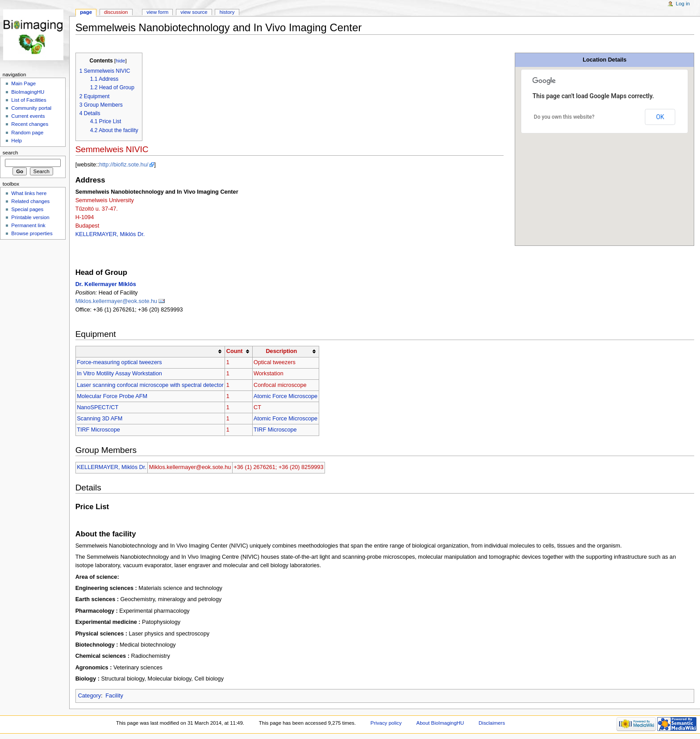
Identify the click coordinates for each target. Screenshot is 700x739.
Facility (114, 696)
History (227, 12)
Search (10, 153)
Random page (27, 133)
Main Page (23, 83)
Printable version (30, 217)
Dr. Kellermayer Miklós (106, 284)
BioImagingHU (28, 92)
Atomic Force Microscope (285, 396)
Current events (28, 116)
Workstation (269, 374)
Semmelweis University (105, 200)
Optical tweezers (275, 362)
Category (90, 696)
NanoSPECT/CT (98, 407)
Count (235, 351)
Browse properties (32, 233)
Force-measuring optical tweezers (119, 362)
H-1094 (85, 217)
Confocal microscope (280, 385)
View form (157, 12)
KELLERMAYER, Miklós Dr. (110, 234)
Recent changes (30, 124)
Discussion (116, 12)
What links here (29, 193)
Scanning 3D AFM (100, 419)
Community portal (31, 108)
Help (17, 141)
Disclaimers (492, 723)
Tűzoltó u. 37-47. (97, 209)
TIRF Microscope (98, 430)
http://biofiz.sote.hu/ (124, 165)
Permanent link (28, 225)
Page (86, 12)
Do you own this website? (564, 117)
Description (281, 351)
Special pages (27, 209)
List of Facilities (29, 100)
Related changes (30, 201)
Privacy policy (386, 723)
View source (194, 12)
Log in (683, 4)
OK (660, 117)
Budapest (87, 226)
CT (257, 407)
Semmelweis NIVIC (112, 149)
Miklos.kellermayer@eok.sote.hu (117, 301)
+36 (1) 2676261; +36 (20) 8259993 (278, 467)
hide (120, 61)
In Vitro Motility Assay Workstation (119, 374)
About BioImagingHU (440, 723)
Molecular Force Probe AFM (112, 396)
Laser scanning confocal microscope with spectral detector (150, 385)
